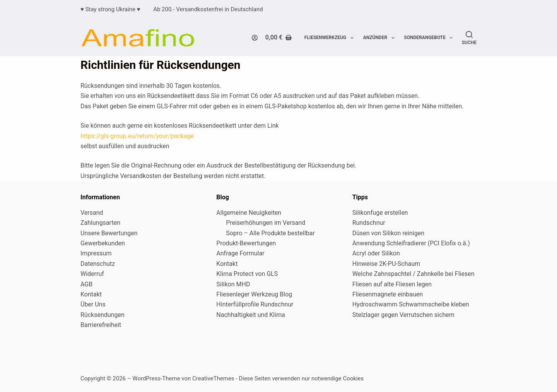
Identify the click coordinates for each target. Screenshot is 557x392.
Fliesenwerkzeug (331, 38)
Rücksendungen (103, 315)
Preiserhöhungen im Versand (266, 223)
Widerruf (92, 274)
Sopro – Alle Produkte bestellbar (270, 233)
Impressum (96, 253)
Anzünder (380, 38)
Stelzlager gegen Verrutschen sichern (403, 315)
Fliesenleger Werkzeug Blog (254, 294)
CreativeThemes (213, 378)
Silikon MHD (233, 284)
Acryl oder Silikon (376, 253)
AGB (86, 284)
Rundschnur (369, 223)
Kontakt (91, 294)
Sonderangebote (430, 38)
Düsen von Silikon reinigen (388, 233)
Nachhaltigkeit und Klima (251, 315)
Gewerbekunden (103, 243)
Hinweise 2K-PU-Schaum (386, 264)
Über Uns (93, 304)
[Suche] (469, 38)
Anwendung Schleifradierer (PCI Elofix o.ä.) (411, 243)
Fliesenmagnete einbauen (388, 294)
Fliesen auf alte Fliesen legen (392, 284)
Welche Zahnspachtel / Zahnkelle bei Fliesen (413, 274)
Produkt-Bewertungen (246, 243)
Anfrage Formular (240, 253)
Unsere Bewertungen (109, 233)
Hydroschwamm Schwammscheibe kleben (411, 304)
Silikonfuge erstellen (380, 213)
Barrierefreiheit (101, 325)
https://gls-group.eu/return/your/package (137, 136)
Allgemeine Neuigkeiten (249, 213)
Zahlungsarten (100, 223)
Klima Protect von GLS (247, 274)
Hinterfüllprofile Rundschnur (255, 304)
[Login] (255, 38)
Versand (92, 213)
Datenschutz (98, 264)
